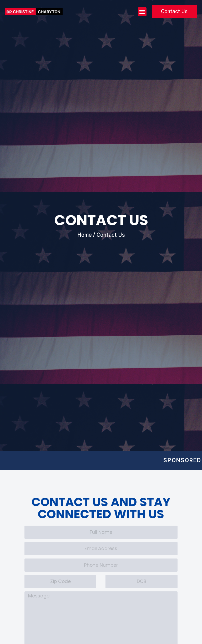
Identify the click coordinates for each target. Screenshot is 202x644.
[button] (142, 12)
